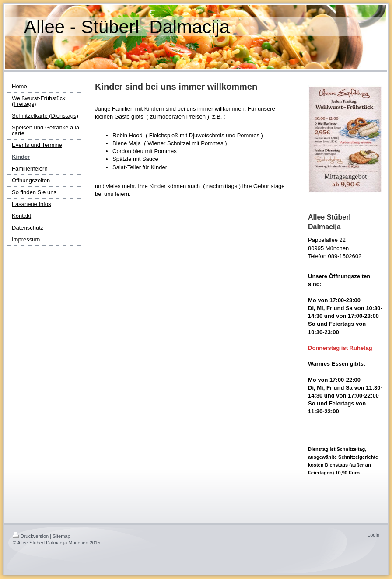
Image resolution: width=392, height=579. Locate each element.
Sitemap (61, 536)
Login (373, 535)
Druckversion (31, 536)
